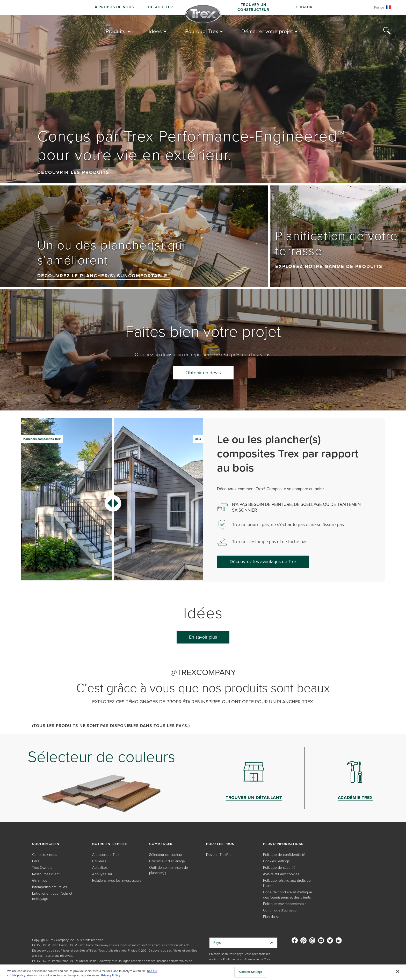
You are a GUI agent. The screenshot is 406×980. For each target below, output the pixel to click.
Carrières (99, 861)
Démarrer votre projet (267, 31)
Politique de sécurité (279, 868)
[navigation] (203, 8)
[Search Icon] (387, 31)
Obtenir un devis (203, 373)
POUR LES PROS (220, 844)
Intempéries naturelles (49, 887)
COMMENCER (161, 844)
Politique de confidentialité (284, 855)
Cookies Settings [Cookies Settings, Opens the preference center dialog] (251, 972)
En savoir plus (203, 637)
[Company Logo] (203, 14)
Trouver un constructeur (253, 7)
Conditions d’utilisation (281, 910)
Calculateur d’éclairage (167, 861)
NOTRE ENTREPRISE (110, 844)
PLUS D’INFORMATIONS (283, 844)
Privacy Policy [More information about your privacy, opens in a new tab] (111, 975)
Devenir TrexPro (219, 855)
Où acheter (160, 7)
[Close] (398, 971)
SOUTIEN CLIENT (47, 844)
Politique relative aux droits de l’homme (287, 883)
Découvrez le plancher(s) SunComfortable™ (104, 276)
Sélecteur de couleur (166, 855)
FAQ (36, 861)
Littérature (302, 7)
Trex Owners (42, 868)
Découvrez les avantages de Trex (263, 562)
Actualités (100, 868)
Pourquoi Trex (202, 31)
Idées (155, 31)
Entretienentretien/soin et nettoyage (52, 896)
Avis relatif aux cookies (281, 874)
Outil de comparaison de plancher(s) (169, 870)
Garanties (39, 881)
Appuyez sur (102, 874)
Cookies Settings (276, 861)
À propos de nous (114, 7)
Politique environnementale (285, 904)
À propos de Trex (106, 855)
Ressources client (46, 874)
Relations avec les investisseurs (117, 881)
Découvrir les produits (73, 172)
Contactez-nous (45, 855)
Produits (115, 31)
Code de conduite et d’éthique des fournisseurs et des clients (288, 895)
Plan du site (272, 917)
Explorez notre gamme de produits (329, 266)
